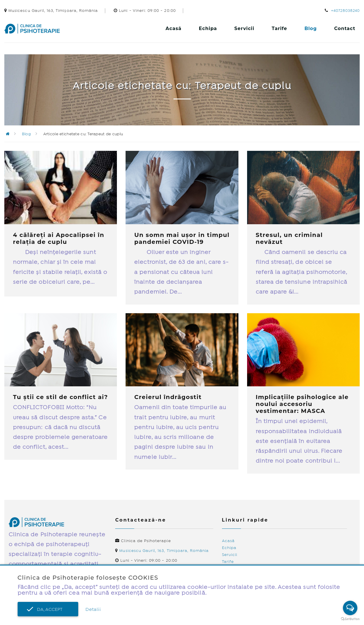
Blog (311, 28)
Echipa (208, 28)
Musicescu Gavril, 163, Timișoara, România (164, 551)
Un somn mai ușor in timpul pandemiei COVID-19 (182, 238)
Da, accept (48, 610)
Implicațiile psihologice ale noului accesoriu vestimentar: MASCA (302, 404)
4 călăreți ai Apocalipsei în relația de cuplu (59, 238)
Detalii (93, 610)
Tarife (279, 28)
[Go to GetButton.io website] (350, 619)
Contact (345, 28)
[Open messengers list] (350, 608)
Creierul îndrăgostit (168, 397)
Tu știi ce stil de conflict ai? (60, 397)
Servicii (244, 28)
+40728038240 (345, 11)
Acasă (174, 28)
